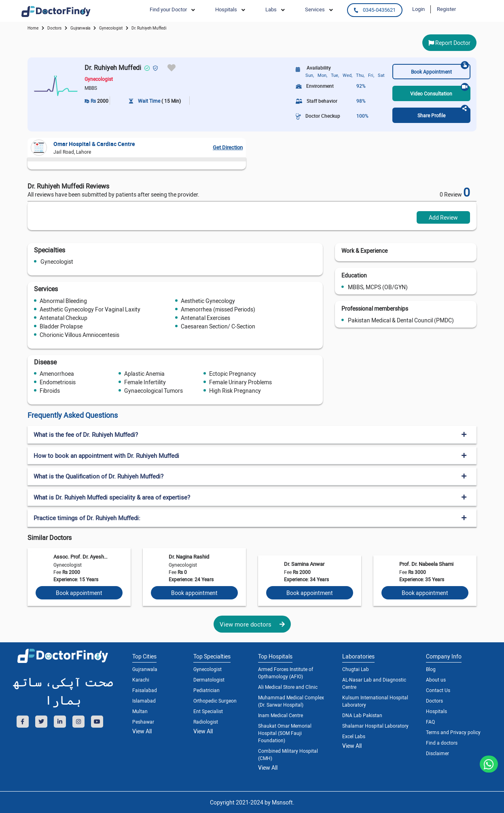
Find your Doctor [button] (168, 9)
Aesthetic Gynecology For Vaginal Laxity (90, 309)
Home (33, 28)
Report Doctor (449, 43)
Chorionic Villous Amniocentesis (79, 335)
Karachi (141, 680)
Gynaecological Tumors (154, 391)
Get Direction (228, 147)
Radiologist (206, 722)
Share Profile (443, 113)
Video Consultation (439, 91)
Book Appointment (440, 69)
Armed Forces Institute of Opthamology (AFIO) (286, 673)
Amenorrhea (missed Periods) (218, 309)
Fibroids (50, 391)
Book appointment (79, 593)
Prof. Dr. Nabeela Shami (426, 564)
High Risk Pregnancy (235, 391)
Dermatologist (209, 680)
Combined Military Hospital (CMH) (288, 754)
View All (142, 731)
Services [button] (315, 9)
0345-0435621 (375, 10)
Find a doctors (442, 743)
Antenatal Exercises (205, 318)
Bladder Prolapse (61, 326)
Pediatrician (206, 690)
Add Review (443, 217)
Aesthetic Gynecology (208, 301)
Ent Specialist (208, 711)
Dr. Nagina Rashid (189, 557)
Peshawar (143, 722)
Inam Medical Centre (281, 715)
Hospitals (436, 711)
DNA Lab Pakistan (362, 715)
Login (418, 9)
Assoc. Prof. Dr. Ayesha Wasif (80, 557)
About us (436, 680)
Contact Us (438, 690)
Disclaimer (437, 753)
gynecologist (111, 28)
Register (446, 9)
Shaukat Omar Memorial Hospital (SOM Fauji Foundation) (285, 733)
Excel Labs (354, 736)
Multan (140, 711)
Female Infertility (145, 382)
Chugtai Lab (356, 669)
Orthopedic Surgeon (215, 701)
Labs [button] (271, 9)
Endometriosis (58, 382)
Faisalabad (145, 690)
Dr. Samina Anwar (304, 564)
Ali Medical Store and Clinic (288, 687)
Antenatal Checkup (64, 318)
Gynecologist (57, 261)
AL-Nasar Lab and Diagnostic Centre (374, 683)
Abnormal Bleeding (63, 301)
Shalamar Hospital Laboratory (375, 726)
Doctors (434, 701)
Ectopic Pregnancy (233, 374)
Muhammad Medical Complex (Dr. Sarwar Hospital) (291, 701)
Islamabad (144, 701)
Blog (431, 669)
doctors (54, 28)
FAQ (430, 722)
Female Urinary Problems (240, 382)
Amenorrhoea (57, 374)
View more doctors (252, 624)
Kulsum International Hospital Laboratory (375, 701)
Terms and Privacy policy (453, 732)
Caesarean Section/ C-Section (218, 326)
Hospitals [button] (226, 9)
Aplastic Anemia (144, 374)
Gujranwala (80, 28)
